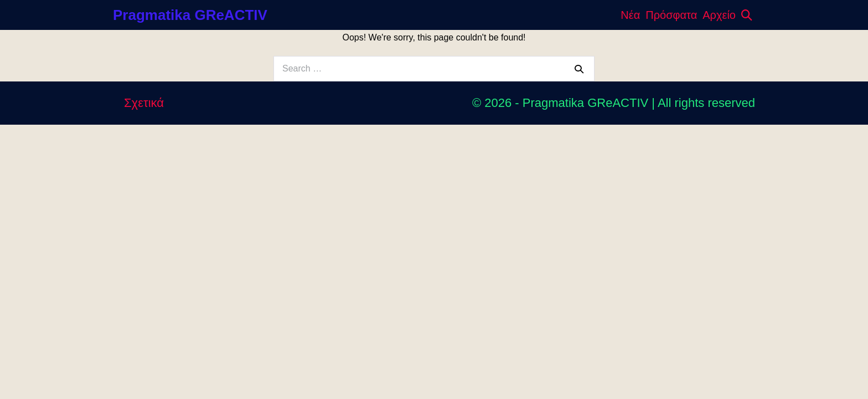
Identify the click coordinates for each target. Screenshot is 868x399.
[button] (747, 15)
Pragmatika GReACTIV (190, 15)
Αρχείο (719, 15)
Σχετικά (144, 103)
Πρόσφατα (671, 15)
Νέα (630, 15)
